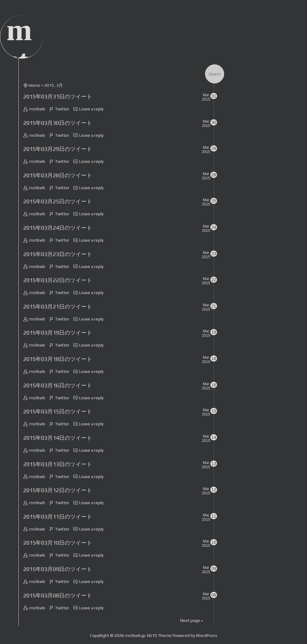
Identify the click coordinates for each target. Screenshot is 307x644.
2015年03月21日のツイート (58, 307)
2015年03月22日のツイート (58, 280)
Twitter (62, 109)
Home (34, 85)
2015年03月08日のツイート (58, 595)
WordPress (207, 635)
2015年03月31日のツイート (58, 96)
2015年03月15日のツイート (58, 411)
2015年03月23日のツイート (58, 254)
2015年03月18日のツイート (58, 359)
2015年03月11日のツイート (58, 517)
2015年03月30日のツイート (58, 123)
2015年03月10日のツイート (58, 543)
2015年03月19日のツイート (58, 333)
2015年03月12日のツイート (58, 490)
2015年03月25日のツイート (58, 201)
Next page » (192, 620)
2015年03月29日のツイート (58, 149)
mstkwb (37, 109)
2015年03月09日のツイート (58, 569)
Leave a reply (91, 109)
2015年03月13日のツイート (58, 464)
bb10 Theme (159, 635)
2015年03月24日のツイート (58, 228)
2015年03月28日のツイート (58, 175)
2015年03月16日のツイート (58, 385)
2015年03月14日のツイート (58, 438)
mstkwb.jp (135, 635)
